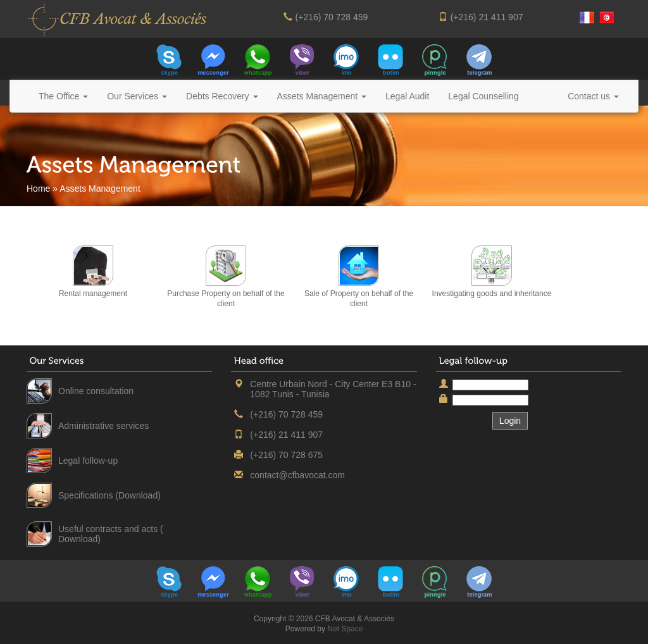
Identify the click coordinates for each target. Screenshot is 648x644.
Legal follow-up (88, 461)
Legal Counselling (483, 96)
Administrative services (103, 426)
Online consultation (96, 391)
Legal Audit (407, 96)
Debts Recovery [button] (222, 96)
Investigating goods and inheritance (492, 294)
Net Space (345, 629)
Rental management (93, 294)
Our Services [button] (137, 96)
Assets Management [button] (322, 96)
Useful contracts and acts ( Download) (111, 534)
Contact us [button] (593, 96)
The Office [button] (63, 96)
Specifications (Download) (109, 495)
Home (38, 189)
